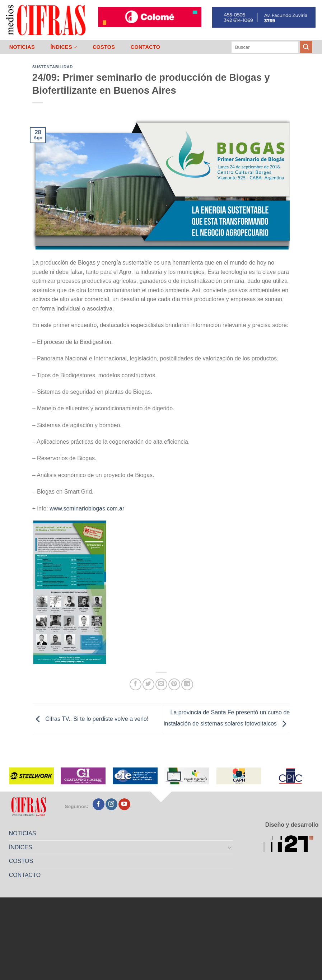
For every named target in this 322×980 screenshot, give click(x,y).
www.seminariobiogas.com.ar (87, 508)
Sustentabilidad (53, 67)
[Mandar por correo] (161, 684)
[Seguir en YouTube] (124, 804)
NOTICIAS (22, 47)
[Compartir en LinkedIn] (187, 684)
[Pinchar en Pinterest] (174, 684)
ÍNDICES (64, 47)
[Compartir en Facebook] (136, 684)
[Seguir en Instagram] (111, 804)
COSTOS (104, 47)
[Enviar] (306, 47)
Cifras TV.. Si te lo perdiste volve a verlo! (90, 719)
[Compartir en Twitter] (148, 684)
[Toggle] (230, 847)
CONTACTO (146, 47)
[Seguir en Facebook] (99, 804)
